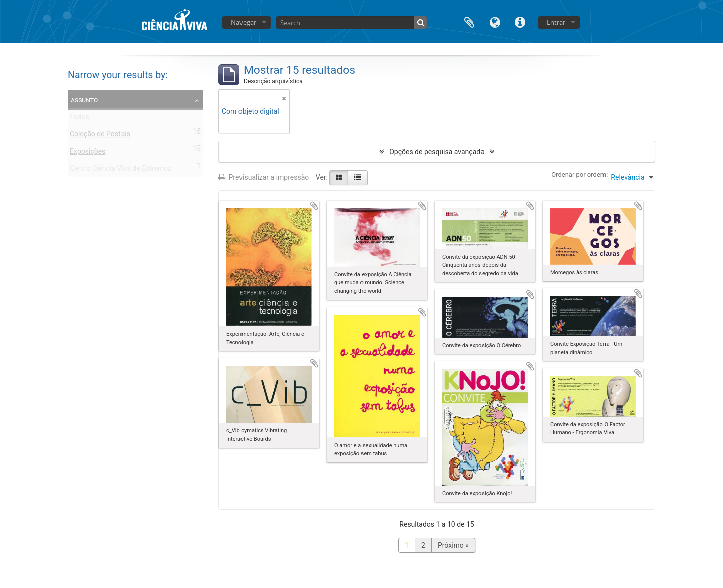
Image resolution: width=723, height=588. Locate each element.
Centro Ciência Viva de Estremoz (120, 170)
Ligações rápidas (520, 21)
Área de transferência (469, 21)
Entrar (556, 22)
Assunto (84, 100)
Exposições (88, 153)
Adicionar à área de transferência (314, 206)
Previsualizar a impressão (264, 177)
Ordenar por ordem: (579, 174)
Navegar (244, 22)
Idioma (495, 21)
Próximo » (453, 545)
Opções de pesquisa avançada (437, 152)
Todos (80, 119)
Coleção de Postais (100, 136)
